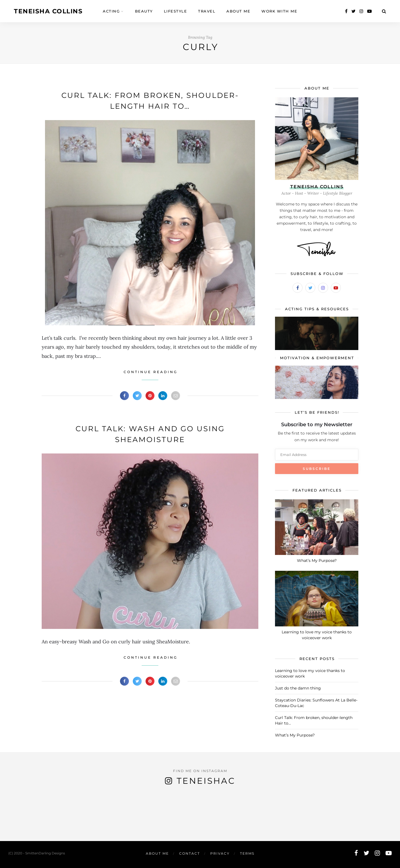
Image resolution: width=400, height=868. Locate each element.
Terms (247, 853)
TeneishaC (206, 781)
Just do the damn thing (298, 688)
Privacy (220, 853)
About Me (157, 853)
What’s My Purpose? (317, 561)
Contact (190, 853)
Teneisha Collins (48, 11)
